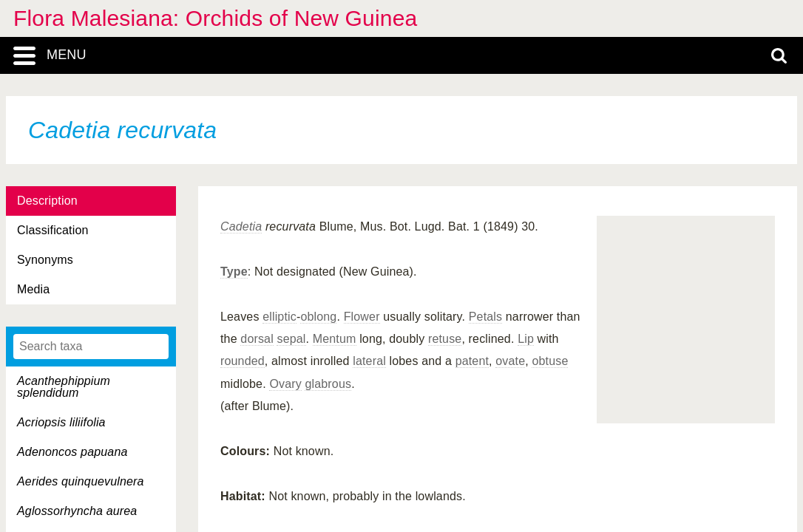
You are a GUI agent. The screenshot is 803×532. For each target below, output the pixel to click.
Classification (53, 230)
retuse (445, 339)
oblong (318, 317)
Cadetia (241, 226)
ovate (510, 361)
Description (47, 201)
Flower (362, 317)
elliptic (279, 317)
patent (472, 361)
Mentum (335, 339)
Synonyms (45, 260)
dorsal (257, 339)
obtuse (550, 361)
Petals (485, 317)
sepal (291, 339)
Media (33, 289)
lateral (369, 361)
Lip (526, 339)
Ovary (285, 384)
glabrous (328, 384)
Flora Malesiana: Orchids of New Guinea (215, 18)
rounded (243, 361)
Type (234, 272)
